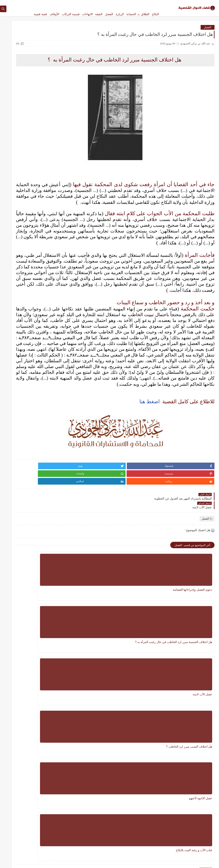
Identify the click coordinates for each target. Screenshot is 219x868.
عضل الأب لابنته (108, 641)
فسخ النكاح (53, 477)
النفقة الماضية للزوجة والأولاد (34, 172)
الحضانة (131, 14)
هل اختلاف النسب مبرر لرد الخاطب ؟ (196, 696)
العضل (109, 14)
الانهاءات (87, 14)
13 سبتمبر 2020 (21, 279)
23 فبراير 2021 (21, 181)
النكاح (155, 14)
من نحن (136, 3)
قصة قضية (40, 14)
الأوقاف (54, 14)
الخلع (56, 427)
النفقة (99, 14)
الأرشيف (86, 3)
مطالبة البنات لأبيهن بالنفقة (34, 320)
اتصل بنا (125, 3)
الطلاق (145, 14)
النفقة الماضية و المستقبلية (34, 271)
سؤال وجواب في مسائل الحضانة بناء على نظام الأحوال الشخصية (111, 790)
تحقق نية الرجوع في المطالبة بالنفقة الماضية (34, 223)
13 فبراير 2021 (21, 230)
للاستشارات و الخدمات (105, 3)
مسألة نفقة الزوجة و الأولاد (34, 366)
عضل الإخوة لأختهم (153, 693)
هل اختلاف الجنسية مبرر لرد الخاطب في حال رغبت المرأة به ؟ (147, 644)
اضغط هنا (150, 487)
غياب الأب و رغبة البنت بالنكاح (100, 693)
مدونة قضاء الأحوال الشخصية (173, 862)
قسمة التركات (71, 14)
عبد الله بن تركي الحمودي (44, 181)
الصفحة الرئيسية (151, 3)
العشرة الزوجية (50, 449)
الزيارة (120, 14)
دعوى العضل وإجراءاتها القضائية (198, 643)
